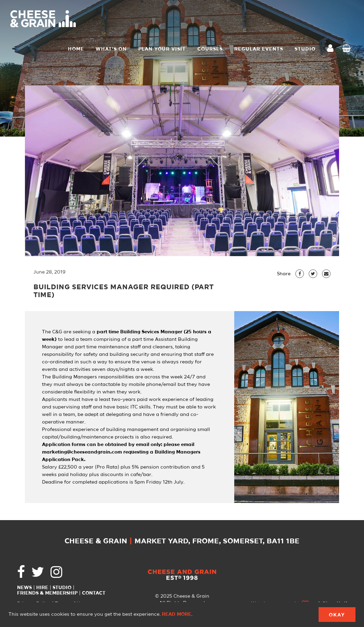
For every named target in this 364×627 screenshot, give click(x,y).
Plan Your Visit (162, 49)
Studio (62, 588)
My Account (332, 49)
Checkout (348, 49)
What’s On (111, 49)
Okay (337, 615)
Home (76, 49)
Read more (177, 614)
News (24, 588)
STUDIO (305, 49)
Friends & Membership (47, 593)
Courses (210, 49)
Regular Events (259, 49)
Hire (42, 588)
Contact (94, 593)
